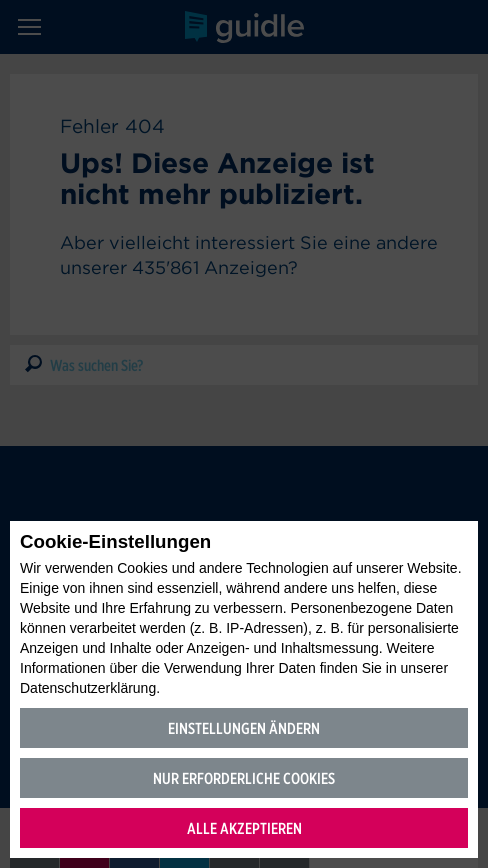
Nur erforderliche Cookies (244, 778)
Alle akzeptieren (244, 828)
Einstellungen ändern (244, 728)
